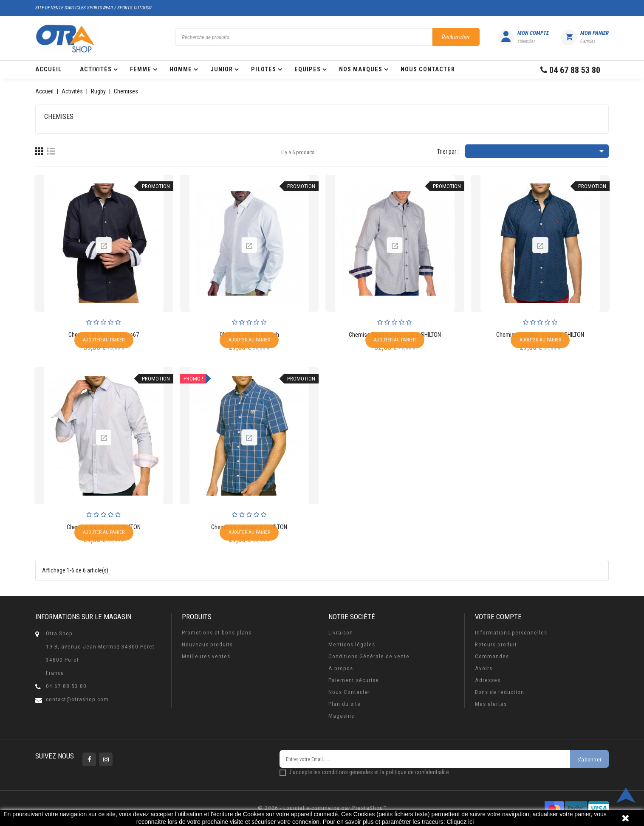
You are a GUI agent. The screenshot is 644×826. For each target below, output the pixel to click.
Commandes (492, 656)
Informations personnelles (511, 633)
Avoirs (484, 668)
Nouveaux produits (207, 644)
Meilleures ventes (206, 656)
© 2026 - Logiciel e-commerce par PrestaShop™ (322, 808)
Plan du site (345, 704)
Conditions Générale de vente (369, 656)
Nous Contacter (349, 692)
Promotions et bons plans (217, 633)
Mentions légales (352, 644)
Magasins (341, 716)
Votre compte (498, 617)
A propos (341, 668)
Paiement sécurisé (354, 680)
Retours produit (496, 644)
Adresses (488, 680)
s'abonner (589, 759)
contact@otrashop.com (77, 699)
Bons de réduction (500, 692)
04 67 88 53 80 (66, 686)
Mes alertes (491, 704)
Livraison (341, 633)
